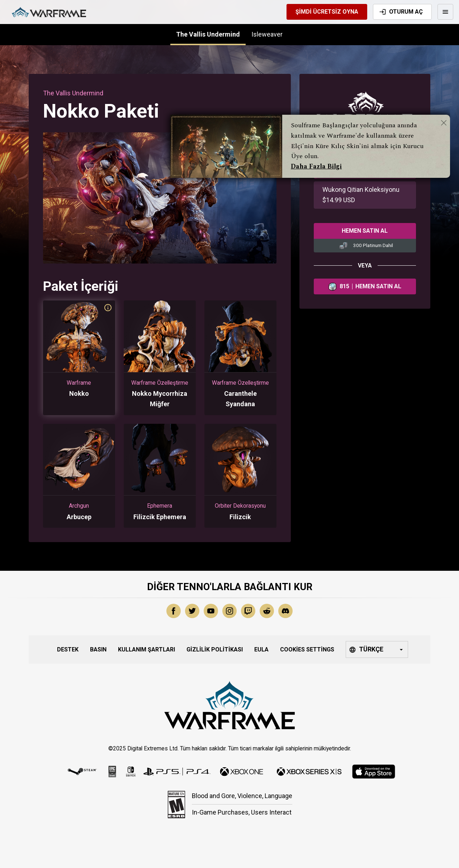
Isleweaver (267, 34)
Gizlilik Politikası (215, 649)
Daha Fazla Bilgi (316, 167)
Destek (68, 649)
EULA (261, 649)
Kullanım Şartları (146, 649)
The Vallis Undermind (208, 34)
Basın (98, 649)
